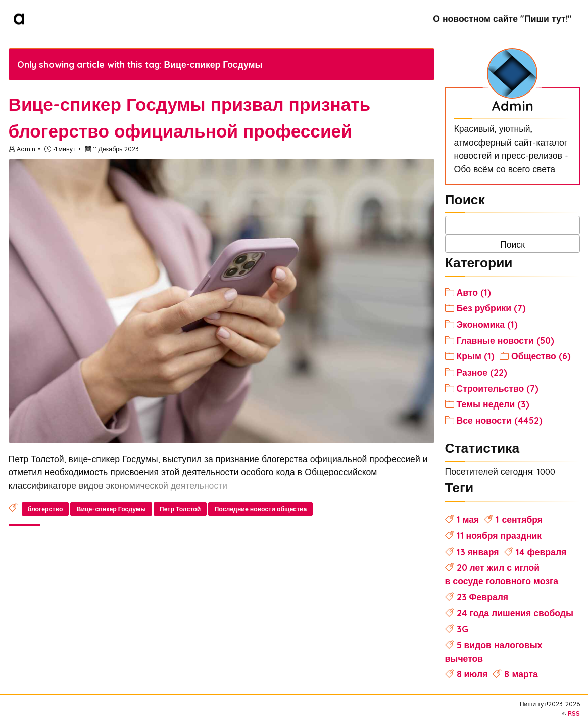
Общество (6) (541, 356)
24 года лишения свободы (515, 613)
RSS (574, 714)
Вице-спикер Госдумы (111, 509)
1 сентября (519, 519)
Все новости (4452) (500, 420)
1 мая (468, 519)
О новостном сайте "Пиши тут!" (502, 18)
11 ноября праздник (499, 535)
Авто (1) (474, 292)
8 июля (472, 674)
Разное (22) (482, 372)
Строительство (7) (498, 388)
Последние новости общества (261, 509)
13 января (478, 552)
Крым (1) (476, 356)
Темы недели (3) (493, 404)
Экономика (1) (487, 324)
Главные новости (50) (505, 340)
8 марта (521, 674)
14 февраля (541, 552)
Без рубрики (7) (492, 308)
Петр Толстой (180, 509)
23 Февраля (483, 597)
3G (462, 629)
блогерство (45, 509)
